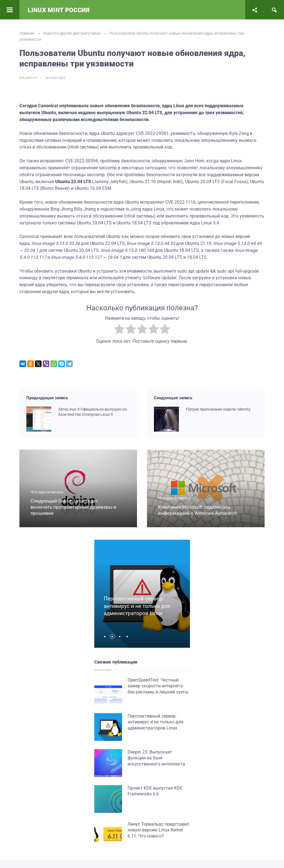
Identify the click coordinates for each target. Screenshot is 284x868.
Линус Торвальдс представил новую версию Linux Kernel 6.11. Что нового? (158, 830)
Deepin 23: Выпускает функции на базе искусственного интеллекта (156, 758)
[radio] (119, 330)
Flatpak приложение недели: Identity (218, 409)
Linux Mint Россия (59, 10)
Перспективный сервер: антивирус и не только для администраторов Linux (137, 606)
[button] (106, 637)
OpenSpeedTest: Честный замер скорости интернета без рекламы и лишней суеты (158, 686)
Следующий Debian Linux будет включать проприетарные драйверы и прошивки (73, 507)
